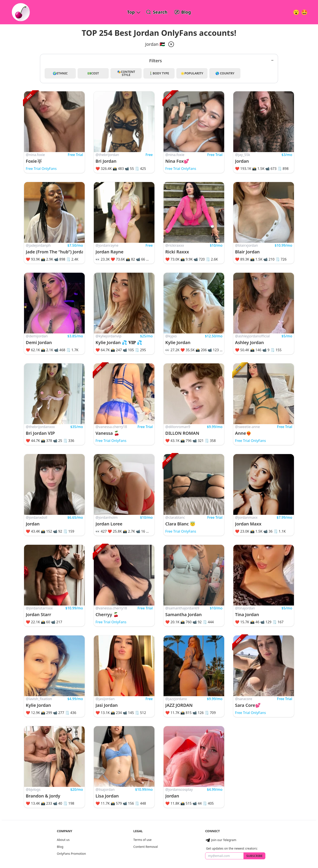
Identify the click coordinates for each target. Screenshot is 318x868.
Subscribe (254, 856)
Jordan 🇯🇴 (155, 44)
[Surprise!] (304, 12)
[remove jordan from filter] (171, 44)
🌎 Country (225, 73)
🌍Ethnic (60, 73)
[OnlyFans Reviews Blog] (183, 12)
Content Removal (146, 847)
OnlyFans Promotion (71, 854)
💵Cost (93, 73)
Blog (60, 847)
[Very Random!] (296, 12)
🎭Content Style (126, 73)
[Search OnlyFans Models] (157, 12)
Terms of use (143, 840)
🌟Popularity (192, 73)
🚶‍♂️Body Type (159, 73)
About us (63, 840)
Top (131, 12)
